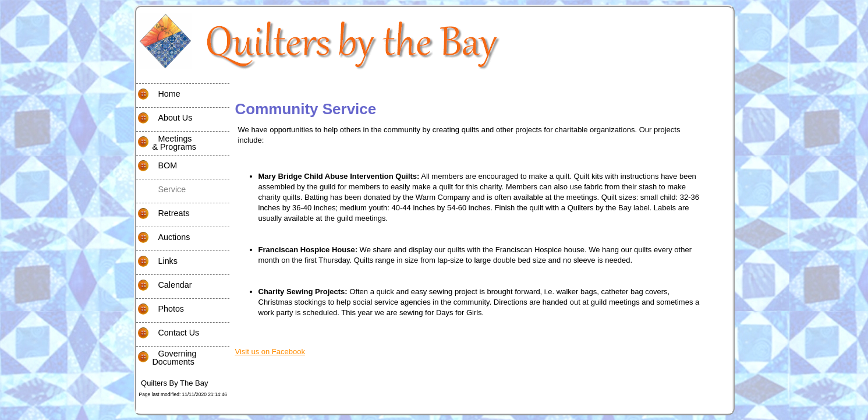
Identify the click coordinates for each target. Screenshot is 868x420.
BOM (157, 166)
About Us (164, 118)
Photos (160, 309)
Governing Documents (166, 358)
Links (157, 262)
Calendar (164, 285)
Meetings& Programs (166, 143)
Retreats (163, 214)
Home (158, 94)
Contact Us (168, 333)
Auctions (163, 238)
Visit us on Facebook (270, 352)
